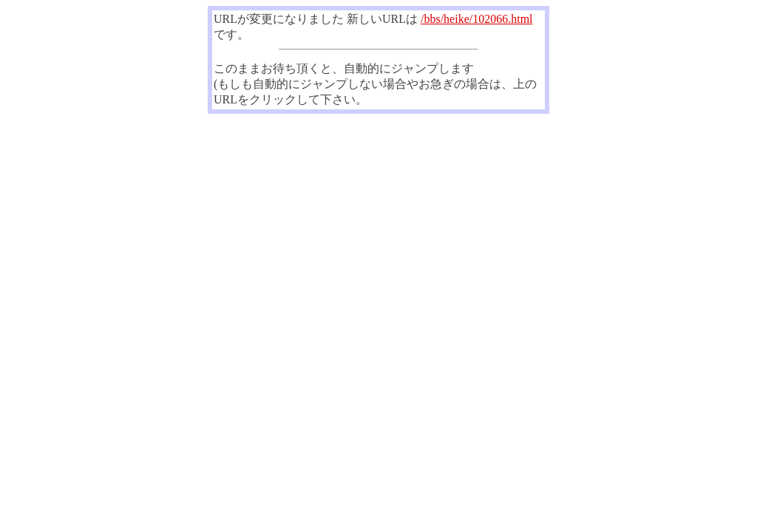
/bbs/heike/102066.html (477, 19)
